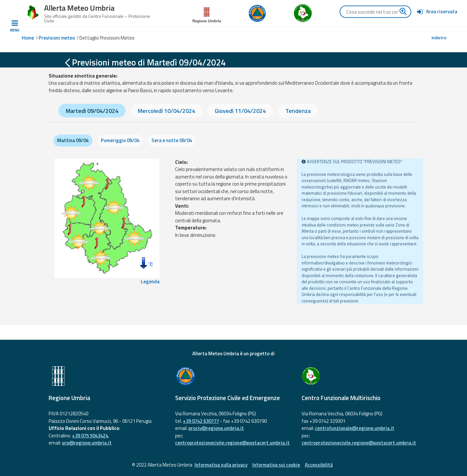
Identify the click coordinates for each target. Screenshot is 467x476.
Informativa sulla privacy (221, 465)
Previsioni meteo (57, 38)
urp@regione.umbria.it (87, 443)
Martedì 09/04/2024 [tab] (92, 111)
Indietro (439, 38)
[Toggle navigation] (15, 26)
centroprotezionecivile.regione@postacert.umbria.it (232, 443)
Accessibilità (319, 465)
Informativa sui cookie (276, 465)
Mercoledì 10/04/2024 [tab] (167, 111)
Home (28, 38)
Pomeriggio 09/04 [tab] (120, 140)
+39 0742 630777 (201, 421)
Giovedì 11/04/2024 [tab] (240, 111)
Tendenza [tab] (298, 111)
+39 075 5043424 (90, 436)
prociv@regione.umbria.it (216, 428)
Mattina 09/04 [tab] (73, 140)
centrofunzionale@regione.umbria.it (355, 428)
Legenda (150, 282)
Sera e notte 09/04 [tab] (172, 140)
